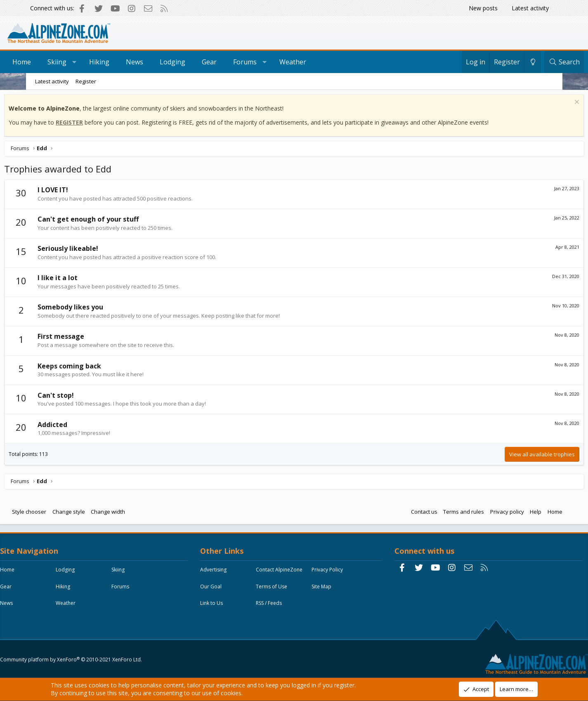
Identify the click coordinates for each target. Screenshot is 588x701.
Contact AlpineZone (290, 574)
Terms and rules (436, 514)
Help (508, 514)
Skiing (83, 62)
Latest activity (530, 8)
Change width (136, 514)
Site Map (277, 608)
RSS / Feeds (280, 624)
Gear (235, 62)
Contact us (396, 514)
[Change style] (507, 62)
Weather (319, 62)
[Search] (538, 62)
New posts (483, 8)
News (161, 62)
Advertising (224, 574)
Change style (96, 514)
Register (86, 81)
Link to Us (223, 624)
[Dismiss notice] (548, 105)
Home (48, 62)
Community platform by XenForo (98, 658)
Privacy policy (479, 514)
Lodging (198, 62)
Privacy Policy (227, 591)
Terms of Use (227, 608)
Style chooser (57, 514)
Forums (271, 62)
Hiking (125, 62)
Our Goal (278, 591)
